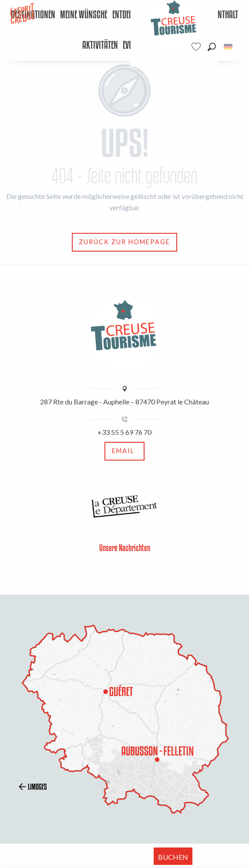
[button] (212, 47)
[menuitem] (84, 15)
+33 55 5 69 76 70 (124, 432)
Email (123, 451)
